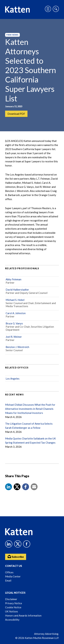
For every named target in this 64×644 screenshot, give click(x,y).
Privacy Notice (14, 603)
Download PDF (16, 114)
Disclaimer (11, 599)
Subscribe (16, 556)
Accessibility (12, 620)
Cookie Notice (13, 607)
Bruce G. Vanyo (14, 323)
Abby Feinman (13, 279)
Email (8, 580)
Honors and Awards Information (23, 615)
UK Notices (12, 611)
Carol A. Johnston (16, 313)
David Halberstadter (17, 290)
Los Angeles (13, 379)
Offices (9, 572)
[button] (9, 487)
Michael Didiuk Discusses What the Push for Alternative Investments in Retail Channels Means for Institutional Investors (30, 409)
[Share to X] (17, 487)
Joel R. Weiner (14, 337)
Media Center (13, 576)
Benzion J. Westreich (17, 347)
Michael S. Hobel (15, 300)
